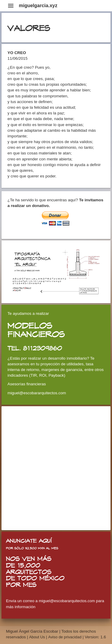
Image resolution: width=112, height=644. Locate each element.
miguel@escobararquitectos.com (67, 601)
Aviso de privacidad (65, 637)
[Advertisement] (56, 468)
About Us (37, 637)
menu (11, 6)
